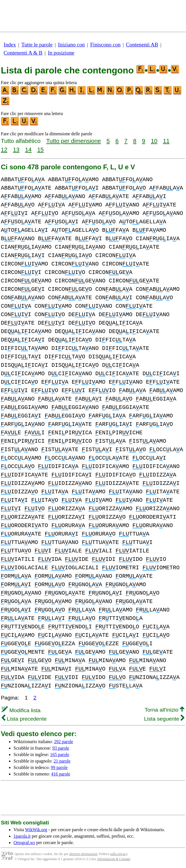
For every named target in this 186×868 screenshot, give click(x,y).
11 (166, 141)
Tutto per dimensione (73, 141)
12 (4, 149)
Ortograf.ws (24, 843)
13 (16, 149)
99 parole (59, 767)
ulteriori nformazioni (83, 854)
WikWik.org (36, 830)
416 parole (61, 774)
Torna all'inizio (165, 710)
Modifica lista (21, 710)
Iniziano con (71, 45)
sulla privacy (119, 854)
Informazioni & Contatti (114, 859)
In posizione (61, 53)
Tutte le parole (37, 45)
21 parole (62, 761)
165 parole (60, 755)
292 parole (63, 742)
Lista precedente (24, 719)
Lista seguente (164, 719)
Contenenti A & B (23, 53)
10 (154, 141)
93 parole (61, 748)
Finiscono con (105, 45)
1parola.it (22, 836)
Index (10, 45)
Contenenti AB (142, 45)
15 (40, 149)
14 (28, 149)
